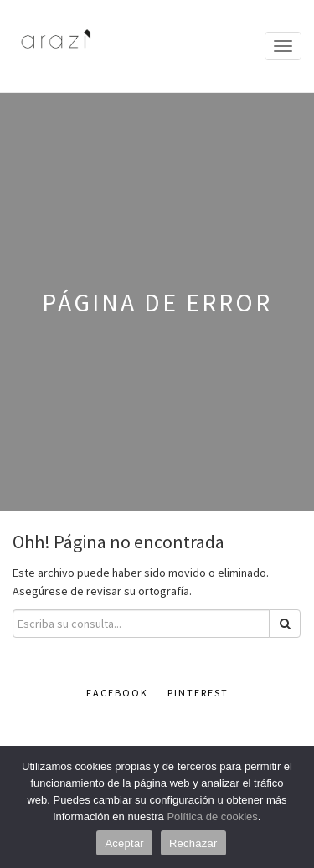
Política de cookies (212, 817)
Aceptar (124, 843)
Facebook (117, 693)
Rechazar (193, 843)
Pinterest (198, 693)
